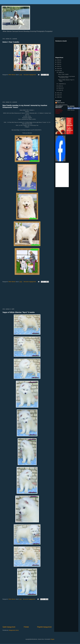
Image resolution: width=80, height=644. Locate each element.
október (60, 72)
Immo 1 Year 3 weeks (11, 42)
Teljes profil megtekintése (61, 105)
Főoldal (26, 627)
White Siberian (61, 103)
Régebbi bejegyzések (44, 627)
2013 (58, 68)
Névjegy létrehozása (60, 162)
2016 (58, 64)
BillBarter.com (62, 175)
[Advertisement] (27, 89)
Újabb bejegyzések (9, 627)
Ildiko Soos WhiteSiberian (61, 135)
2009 (58, 97)
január (60, 90)
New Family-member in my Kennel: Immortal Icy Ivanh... (66, 77)
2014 (58, 66)
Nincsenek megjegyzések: (30, 75)
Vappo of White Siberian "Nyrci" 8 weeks (19, 312)
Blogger (52, 639)
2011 (58, 93)
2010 (58, 95)
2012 (58, 71)
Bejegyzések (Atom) (14, 630)
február (60, 88)
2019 (58, 60)
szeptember (61, 84)
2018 (58, 62)
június (60, 86)
